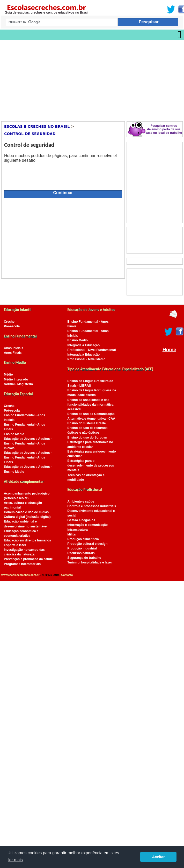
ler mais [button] (16, 860)
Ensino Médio (14, 434)
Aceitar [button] (159, 857)
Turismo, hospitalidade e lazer (90, 562)
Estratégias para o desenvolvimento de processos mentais (91, 465)
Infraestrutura (78, 530)
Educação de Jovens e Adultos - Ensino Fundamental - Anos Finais (28, 457)
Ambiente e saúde (81, 502)
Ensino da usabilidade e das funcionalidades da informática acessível (90, 405)
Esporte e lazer (15, 545)
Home (169, 350)
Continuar (63, 193)
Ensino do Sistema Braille (86, 423)
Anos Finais (13, 353)
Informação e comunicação (87, 525)
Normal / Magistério (18, 384)
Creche (9, 322)
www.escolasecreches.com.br (20, 575)
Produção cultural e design (87, 544)
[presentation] (43, 174)
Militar (72, 534)
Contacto (67, 575)
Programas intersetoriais (22, 564)
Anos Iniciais (14, 348)
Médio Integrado (16, 379)
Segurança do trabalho (84, 558)
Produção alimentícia (83, 539)
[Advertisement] (74, 79)
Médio (8, 375)
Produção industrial (82, 548)
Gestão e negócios (81, 520)
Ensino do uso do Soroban (87, 437)
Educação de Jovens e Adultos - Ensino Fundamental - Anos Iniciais (28, 443)
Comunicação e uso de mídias (26, 512)
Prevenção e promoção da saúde (28, 559)
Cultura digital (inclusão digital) (27, 517)
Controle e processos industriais (92, 506)
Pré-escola (12, 326)
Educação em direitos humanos (27, 540)
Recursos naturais (81, 553)
